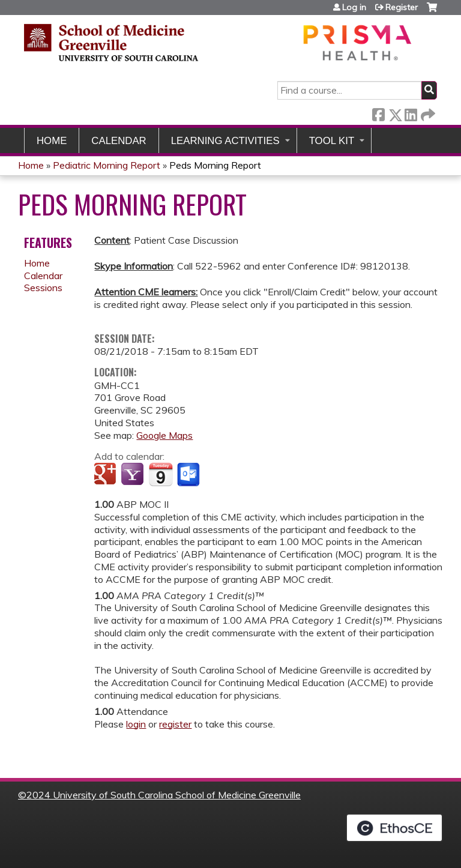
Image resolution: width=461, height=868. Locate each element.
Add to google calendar (107, 475)
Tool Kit (332, 141)
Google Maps (164, 435)
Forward (427, 113)
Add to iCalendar (161, 474)
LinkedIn (411, 113)
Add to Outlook (189, 475)
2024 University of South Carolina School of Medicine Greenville (164, 795)
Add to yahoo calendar (134, 475)
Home (52, 141)
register (175, 724)
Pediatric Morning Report (108, 165)
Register (402, 7)
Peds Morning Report (215, 165)
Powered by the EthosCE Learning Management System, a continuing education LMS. (394, 828)
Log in (354, 7)
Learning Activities (225, 141)
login (136, 724)
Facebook (378, 113)
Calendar (119, 141)
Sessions (43, 288)
